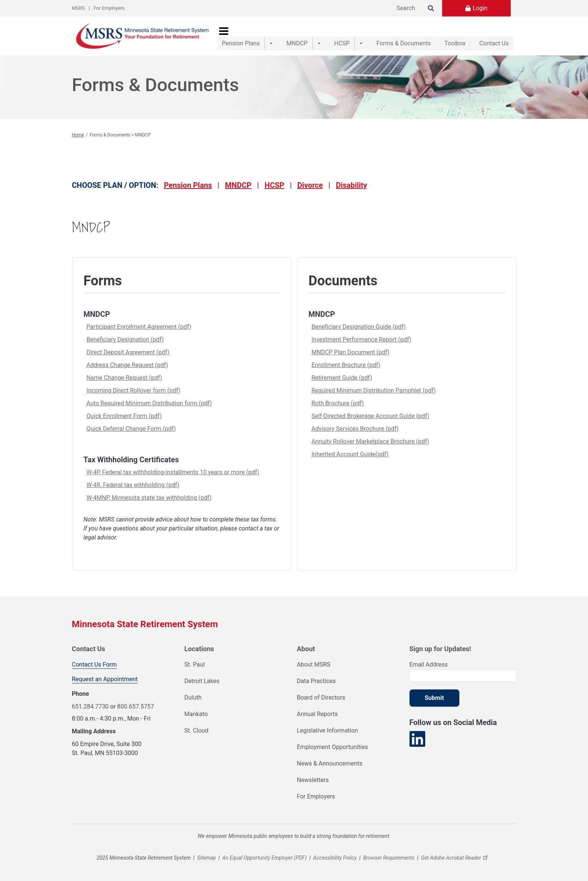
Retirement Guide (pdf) (342, 378)
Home (78, 135)
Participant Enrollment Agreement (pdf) (139, 327)
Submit (434, 698)
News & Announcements (330, 763)
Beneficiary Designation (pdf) (125, 339)
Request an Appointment (105, 679)
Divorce (310, 185)
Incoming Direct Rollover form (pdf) (133, 390)
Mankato (196, 714)
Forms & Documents (388, 36)
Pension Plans (241, 36)
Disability (352, 185)
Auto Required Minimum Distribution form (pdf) (149, 403)
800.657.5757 (135, 706)
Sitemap (207, 858)
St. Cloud (196, 730)
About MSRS (314, 664)
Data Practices (316, 681)
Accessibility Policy (335, 858)
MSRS (79, 8)
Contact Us (494, 36)
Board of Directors (321, 697)
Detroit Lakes (202, 681)
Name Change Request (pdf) (124, 378)
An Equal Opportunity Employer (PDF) (265, 858)
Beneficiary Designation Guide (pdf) (358, 327)
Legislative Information (328, 730)
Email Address (429, 664)
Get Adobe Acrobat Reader (455, 858)
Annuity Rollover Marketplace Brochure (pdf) (370, 441)
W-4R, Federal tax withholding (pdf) (133, 485)
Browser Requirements (389, 858)
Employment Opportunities (333, 747)
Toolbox (447, 36)
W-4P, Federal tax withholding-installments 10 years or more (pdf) (173, 472)
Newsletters (313, 780)
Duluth (193, 697)
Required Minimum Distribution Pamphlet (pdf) (373, 390)
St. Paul (195, 664)
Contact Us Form (94, 664)
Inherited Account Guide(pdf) (350, 454)
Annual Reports (317, 714)
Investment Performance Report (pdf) (361, 339)
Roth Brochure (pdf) (337, 403)
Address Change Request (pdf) (127, 365)
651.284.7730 (90, 706)
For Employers (109, 8)
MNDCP (292, 36)
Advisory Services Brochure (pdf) (355, 429)
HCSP (331, 36)
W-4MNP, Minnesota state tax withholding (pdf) (149, 498)
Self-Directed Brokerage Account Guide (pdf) (370, 416)
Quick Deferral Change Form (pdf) (131, 429)
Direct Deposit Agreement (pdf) (128, 352)
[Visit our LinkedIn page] (417, 739)
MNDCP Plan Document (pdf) (350, 352)
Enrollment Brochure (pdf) (346, 365)
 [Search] (431, 8)
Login (480, 8)
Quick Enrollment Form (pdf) (124, 416)
